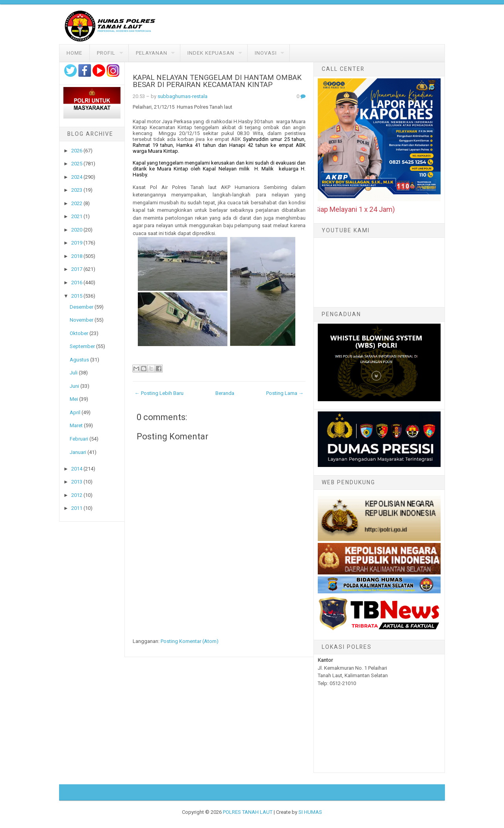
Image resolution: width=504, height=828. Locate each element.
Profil (106, 53)
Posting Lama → (285, 393)
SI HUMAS (310, 812)
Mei (74, 399)
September (82, 346)
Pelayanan (152, 53)
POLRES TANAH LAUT (248, 812)
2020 (77, 230)
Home (74, 53)
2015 (77, 296)
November (82, 320)
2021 (77, 216)
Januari (78, 452)
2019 (77, 243)
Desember (82, 307)
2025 (77, 164)
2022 (77, 203)
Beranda (225, 393)
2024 (77, 177)
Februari (79, 439)
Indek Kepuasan (211, 53)
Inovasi (266, 53)
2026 (77, 151)
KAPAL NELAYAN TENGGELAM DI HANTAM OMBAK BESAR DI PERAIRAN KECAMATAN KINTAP (217, 81)
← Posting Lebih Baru (159, 393)
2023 (77, 190)
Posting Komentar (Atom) (190, 641)
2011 (77, 508)
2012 (77, 495)
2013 (77, 482)
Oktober (79, 333)
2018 (77, 256)
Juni (74, 386)
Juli (74, 373)
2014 (77, 469)
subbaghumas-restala (183, 96)
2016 (77, 282)
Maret (76, 425)
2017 (77, 269)
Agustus (79, 360)
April (75, 412)
